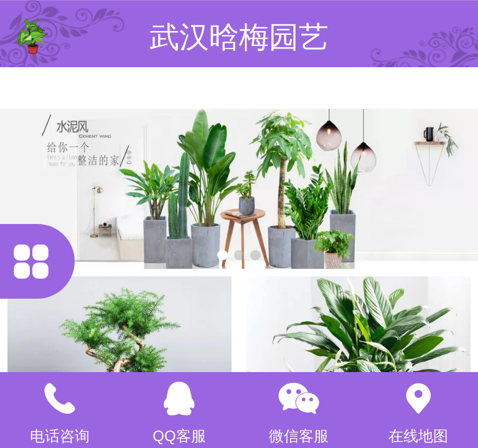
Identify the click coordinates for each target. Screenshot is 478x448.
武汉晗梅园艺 (239, 37)
